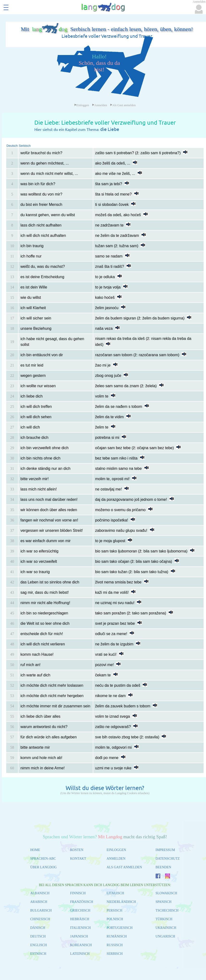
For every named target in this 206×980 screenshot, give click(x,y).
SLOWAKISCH (166, 893)
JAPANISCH (79, 936)
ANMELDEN (116, 859)
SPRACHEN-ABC (43, 859)
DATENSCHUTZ (168, 859)
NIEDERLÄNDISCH (121, 902)
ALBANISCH (40, 893)
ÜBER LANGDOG (44, 867)
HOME (35, 850)
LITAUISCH (115, 893)
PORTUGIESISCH (119, 928)
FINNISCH (78, 893)
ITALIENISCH (81, 928)
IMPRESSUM (165, 850)
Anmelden (100, 105)
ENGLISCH (39, 945)
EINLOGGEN (116, 850)
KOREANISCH (81, 945)
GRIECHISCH (80, 910)
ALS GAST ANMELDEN (124, 867)
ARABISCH (39, 902)
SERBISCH (115, 954)
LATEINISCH (80, 954)
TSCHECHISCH (167, 910)
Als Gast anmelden (123, 105)
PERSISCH (114, 910)
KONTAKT (78, 859)
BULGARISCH (41, 910)
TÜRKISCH (164, 919)
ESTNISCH (38, 954)
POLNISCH (115, 919)
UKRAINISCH (166, 928)
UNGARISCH (165, 936)
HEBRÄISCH (80, 919)
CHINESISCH (40, 919)
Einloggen (82, 105)
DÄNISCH (38, 928)
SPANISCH (163, 902)
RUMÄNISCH (117, 936)
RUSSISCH (115, 945)
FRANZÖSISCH (82, 902)
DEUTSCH (38, 936)
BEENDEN (163, 867)
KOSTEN (77, 850)
